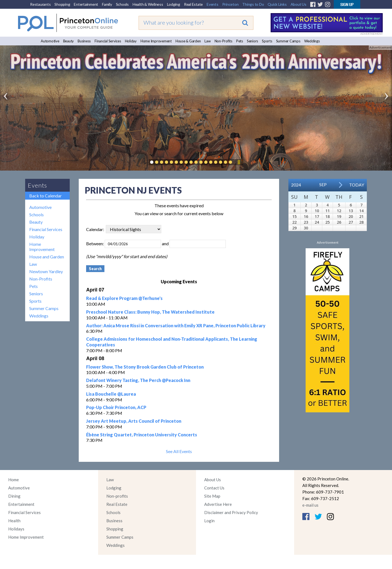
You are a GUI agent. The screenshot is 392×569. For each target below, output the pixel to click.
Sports (267, 41)
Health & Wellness (148, 4)
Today (357, 185)
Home (14, 480)
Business (84, 41)
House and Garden (47, 257)
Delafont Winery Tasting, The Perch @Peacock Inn (138, 380)
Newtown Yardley (46, 271)
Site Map (212, 496)
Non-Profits (223, 41)
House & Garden (188, 41)
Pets (240, 41)
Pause (239, 162)
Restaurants (40, 4)
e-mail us (310, 505)
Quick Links (277, 4)
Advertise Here (218, 504)
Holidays (16, 529)
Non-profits (117, 496)
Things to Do (253, 4)
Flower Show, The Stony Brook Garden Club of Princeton (145, 367)
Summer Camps (288, 41)
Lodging (174, 4)
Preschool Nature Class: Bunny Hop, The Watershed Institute (150, 312)
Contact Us (214, 488)
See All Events (179, 451)
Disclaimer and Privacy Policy (231, 512)
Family (107, 4)
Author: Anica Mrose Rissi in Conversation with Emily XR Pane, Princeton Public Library (176, 326)
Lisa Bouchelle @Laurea (111, 394)
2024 (296, 185)
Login (209, 521)
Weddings (312, 41)
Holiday (131, 41)
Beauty (69, 41)
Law (207, 41)
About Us (299, 4)
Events (213, 4)
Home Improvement (156, 41)
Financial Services (108, 41)
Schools (122, 4)
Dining (14, 496)
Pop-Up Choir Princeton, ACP (116, 407)
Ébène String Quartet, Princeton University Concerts (142, 435)
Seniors (252, 41)
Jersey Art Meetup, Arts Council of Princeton (134, 421)
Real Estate (193, 4)
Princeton (230, 4)
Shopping (62, 4)
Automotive (50, 41)
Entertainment (86, 4)
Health (14, 521)
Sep (323, 184)
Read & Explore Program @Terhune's (124, 298)
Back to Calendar (46, 196)
